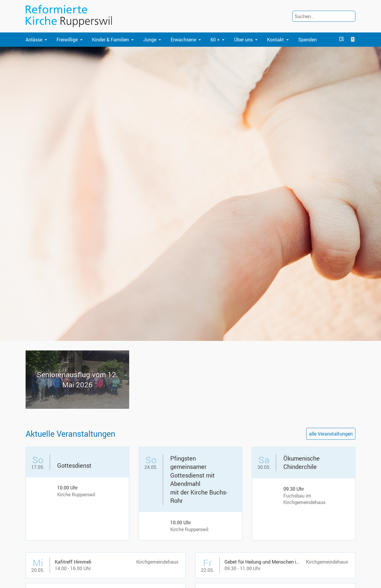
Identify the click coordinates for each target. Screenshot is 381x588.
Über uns (243, 40)
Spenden (307, 40)
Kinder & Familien (110, 40)
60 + (215, 40)
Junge (150, 40)
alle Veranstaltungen (331, 434)
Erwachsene (183, 40)
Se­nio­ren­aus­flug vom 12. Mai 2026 (77, 380)
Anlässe (34, 40)
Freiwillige (67, 40)
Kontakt (275, 40)
